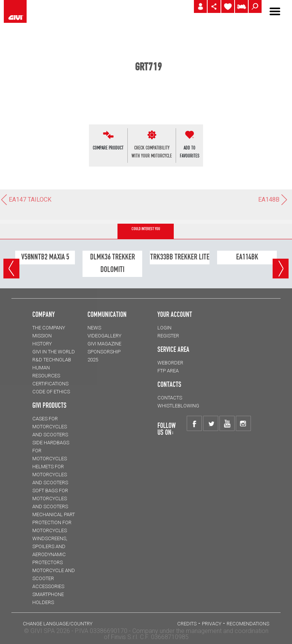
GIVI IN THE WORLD (54, 352)
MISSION (42, 336)
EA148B (273, 200)
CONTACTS (170, 398)
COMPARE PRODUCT (108, 148)
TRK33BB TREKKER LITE (180, 257)
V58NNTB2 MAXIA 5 (45, 257)
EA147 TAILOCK (26, 200)
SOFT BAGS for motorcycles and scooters (50, 499)
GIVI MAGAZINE (104, 344)
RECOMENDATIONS (248, 624)
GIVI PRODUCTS (49, 405)
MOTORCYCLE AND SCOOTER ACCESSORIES (54, 578)
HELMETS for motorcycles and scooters (50, 475)
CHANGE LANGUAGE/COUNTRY (58, 624)
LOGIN (164, 328)
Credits (187, 624)
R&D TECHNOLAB (52, 360)
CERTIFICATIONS (50, 384)
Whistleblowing (178, 406)
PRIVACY (212, 624)
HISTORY (42, 344)
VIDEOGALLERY (104, 336)
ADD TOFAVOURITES (190, 152)
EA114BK (247, 257)
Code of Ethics (51, 392)
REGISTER (168, 336)
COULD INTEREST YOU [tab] (146, 229)
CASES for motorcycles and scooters (50, 427)
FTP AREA (168, 371)
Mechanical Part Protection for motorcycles (54, 522)
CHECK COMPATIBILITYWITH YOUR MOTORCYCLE (152, 152)
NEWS (94, 328)
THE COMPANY (49, 328)
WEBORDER (170, 363)
